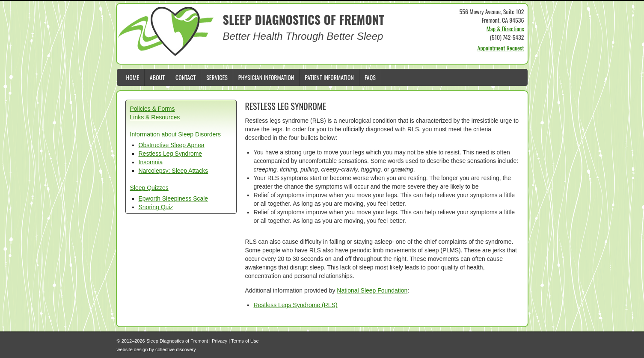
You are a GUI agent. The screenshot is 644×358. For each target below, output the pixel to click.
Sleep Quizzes (149, 188)
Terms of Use (245, 341)
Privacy (220, 341)
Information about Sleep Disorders (175, 134)
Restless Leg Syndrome (171, 154)
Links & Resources (155, 117)
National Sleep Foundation (372, 290)
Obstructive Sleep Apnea (172, 145)
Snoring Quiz (156, 207)
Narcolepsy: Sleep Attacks (174, 171)
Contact (185, 77)
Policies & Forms (153, 109)
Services (217, 77)
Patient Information (329, 77)
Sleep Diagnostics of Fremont (166, 34)
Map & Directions (505, 28)
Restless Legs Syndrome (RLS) (296, 305)
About (157, 77)
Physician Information (266, 77)
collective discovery (176, 349)
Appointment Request (501, 48)
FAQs (370, 77)
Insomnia (151, 162)
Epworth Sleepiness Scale (174, 198)
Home (133, 77)
